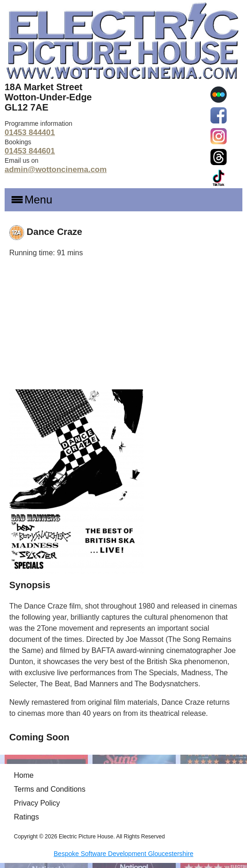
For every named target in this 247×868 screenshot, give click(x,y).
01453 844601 (30, 151)
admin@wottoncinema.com (56, 169)
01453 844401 (30, 132)
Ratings (26, 817)
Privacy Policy (37, 803)
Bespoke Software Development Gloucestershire (123, 854)
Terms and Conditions (50, 789)
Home (24, 775)
